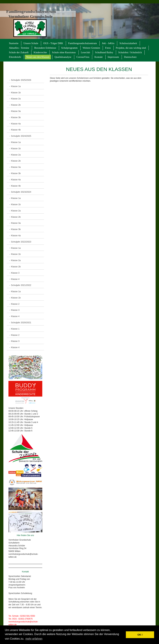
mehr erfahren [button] (34, 639)
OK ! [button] (140, 635)
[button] (122, 635)
